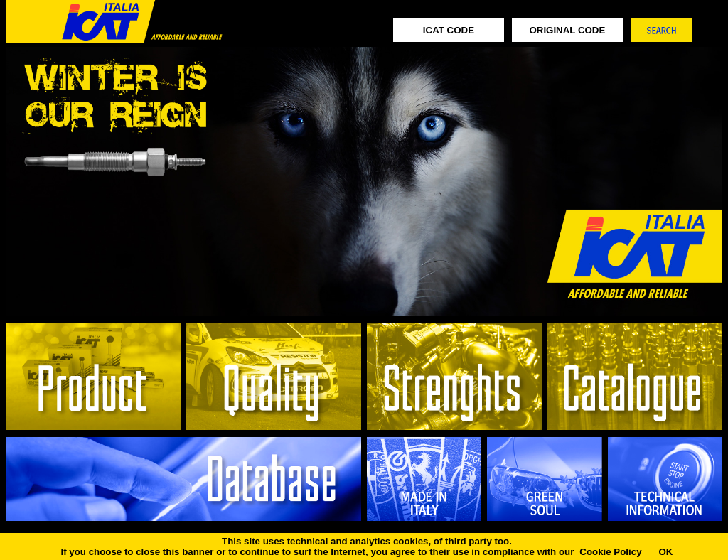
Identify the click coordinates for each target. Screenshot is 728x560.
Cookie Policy (610, 552)
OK (666, 552)
